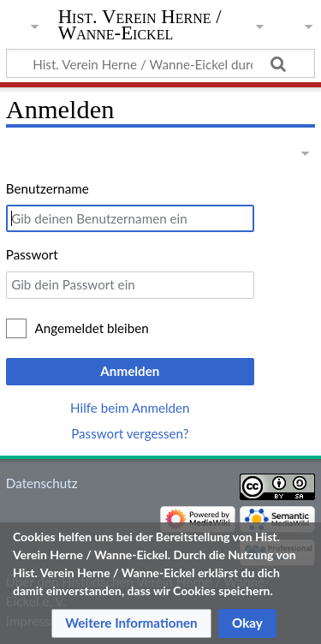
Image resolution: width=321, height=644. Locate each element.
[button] (131, 623)
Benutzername (48, 188)
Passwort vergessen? (130, 433)
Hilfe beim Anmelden (130, 408)
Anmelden (130, 371)
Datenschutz (42, 483)
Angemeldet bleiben (92, 328)
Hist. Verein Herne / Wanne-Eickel (140, 25)
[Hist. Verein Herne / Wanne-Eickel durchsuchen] (160, 63)
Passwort (32, 254)
